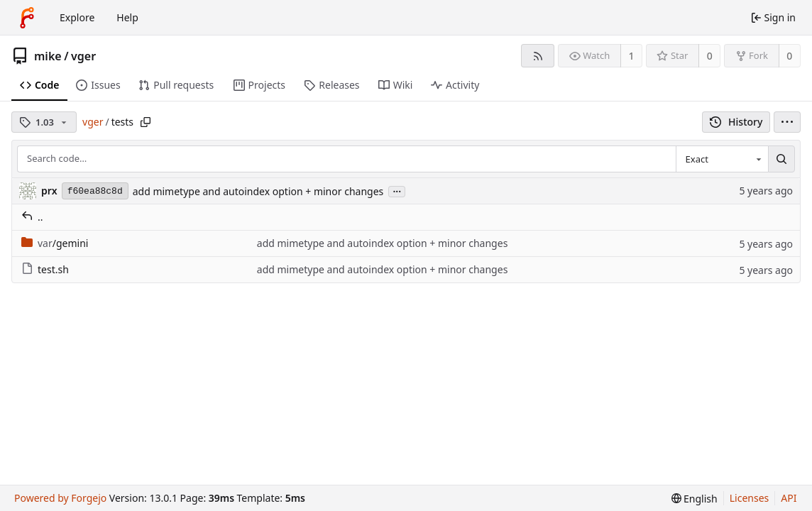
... (397, 191)
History (736, 122)
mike (48, 56)
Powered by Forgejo (60, 498)
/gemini (55, 243)
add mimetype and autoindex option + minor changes (258, 191)
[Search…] (781, 159)
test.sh (45, 269)
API (789, 498)
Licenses (750, 498)
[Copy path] (146, 122)
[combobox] (722, 159)
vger (83, 56)
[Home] (27, 18)
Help (127, 17)
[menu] (787, 122)
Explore (77, 17)
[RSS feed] (538, 56)
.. (32, 217)
